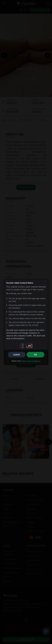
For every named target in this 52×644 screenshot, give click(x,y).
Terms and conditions (31, 361)
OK (35, 355)
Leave (17, 355)
